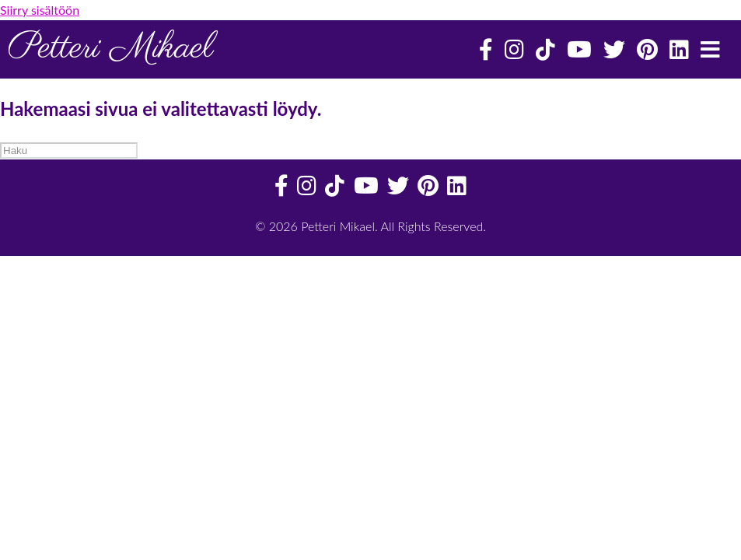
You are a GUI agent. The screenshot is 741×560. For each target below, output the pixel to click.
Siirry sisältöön (40, 10)
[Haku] (69, 150)
